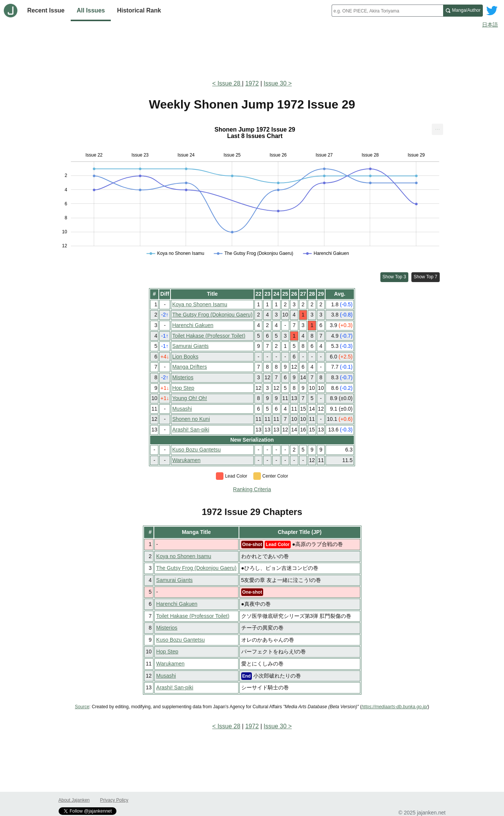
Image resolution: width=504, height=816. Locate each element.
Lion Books (185, 357)
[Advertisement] (252, 52)
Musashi (182, 409)
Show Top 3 (395, 277)
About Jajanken (74, 800)
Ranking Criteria (252, 489)
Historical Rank (139, 10)
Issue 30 (275, 83)
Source (82, 707)
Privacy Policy (114, 800)
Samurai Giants (190, 346)
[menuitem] (437, 129)
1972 (252, 83)
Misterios (183, 377)
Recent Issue (46, 10)
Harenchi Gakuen (193, 325)
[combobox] (387, 11)
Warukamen (186, 460)
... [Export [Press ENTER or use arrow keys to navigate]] (437, 128)
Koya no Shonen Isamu (200, 304)
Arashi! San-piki (191, 430)
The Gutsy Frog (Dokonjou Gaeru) (212, 315)
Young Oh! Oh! (189, 398)
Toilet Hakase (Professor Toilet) (209, 336)
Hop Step (183, 388)
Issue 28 (230, 83)
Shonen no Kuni (191, 419)
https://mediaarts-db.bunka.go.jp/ (395, 707)
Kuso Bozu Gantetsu (196, 450)
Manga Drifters (189, 367)
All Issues (91, 10)
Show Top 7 (426, 277)
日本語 (490, 25)
